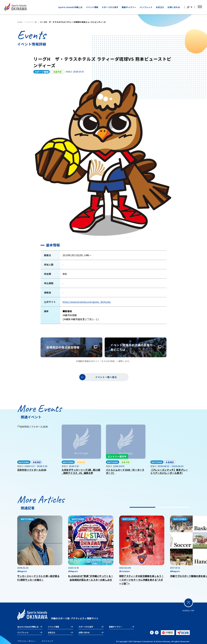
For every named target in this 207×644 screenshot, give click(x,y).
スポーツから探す (110, 7)
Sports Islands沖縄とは (70, 7)
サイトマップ (47, 641)
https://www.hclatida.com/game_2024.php (87, 302)
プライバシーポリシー (27, 641)
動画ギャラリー (129, 7)
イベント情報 (92, 7)
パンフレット (146, 7)
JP (188, 7)
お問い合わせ (174, 7)
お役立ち (160, 7)
